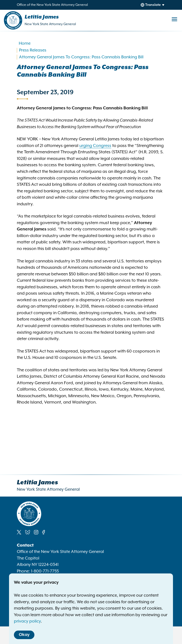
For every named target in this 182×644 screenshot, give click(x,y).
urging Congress (95, 146)
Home (25, 43)
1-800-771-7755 (45, 571)
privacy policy (27, 621)
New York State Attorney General (50, 24)
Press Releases (33, 50)
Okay (24, 635)
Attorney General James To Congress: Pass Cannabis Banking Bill (81, 57)
